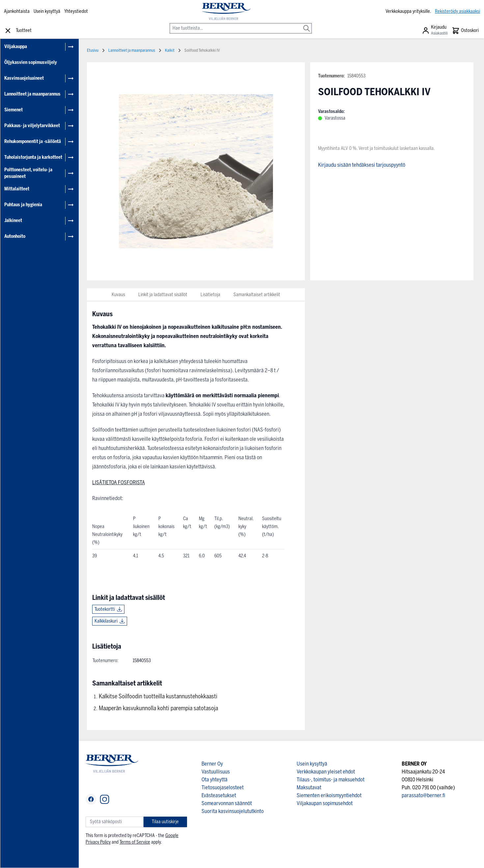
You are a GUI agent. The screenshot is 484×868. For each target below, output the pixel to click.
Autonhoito (15, 236)
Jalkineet (13, 221)
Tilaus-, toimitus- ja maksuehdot (331, 780)
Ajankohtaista (17, 11)
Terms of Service (135, 842)
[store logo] (226, 12)
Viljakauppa (16, 47)
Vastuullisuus (216, 772)
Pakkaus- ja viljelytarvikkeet (32, 126)
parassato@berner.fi (423, 795)
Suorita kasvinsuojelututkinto (233, 811)
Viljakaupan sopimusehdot (325, 803)
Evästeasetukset (219, 795)
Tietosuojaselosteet (223, 787)
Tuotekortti (105, 609)
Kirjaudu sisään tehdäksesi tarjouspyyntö (362, 165)
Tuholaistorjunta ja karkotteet (33, 157)
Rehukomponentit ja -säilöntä (33, 141)
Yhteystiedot (76, 11)
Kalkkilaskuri (106, 621)
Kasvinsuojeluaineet (24, 78)
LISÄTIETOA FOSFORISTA (119, 482)
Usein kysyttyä (47, 11)
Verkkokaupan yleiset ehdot (326, 772)
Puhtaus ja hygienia (23, 205)
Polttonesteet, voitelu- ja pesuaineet (28, 173)
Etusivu (93, 50)
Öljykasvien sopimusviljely (31, 62)
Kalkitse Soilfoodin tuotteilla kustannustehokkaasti (158, 696)
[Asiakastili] (435, 31)
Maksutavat (309, 787)
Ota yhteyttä (215, 780)
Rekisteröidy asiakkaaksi (457, 11)
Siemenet (13, 110)
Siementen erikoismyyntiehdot (329, 795)
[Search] (307, 24)
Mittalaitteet (17, 189)
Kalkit (170, 50)
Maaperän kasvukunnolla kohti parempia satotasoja (158, 708)
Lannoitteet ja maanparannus (32, 94)
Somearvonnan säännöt (227, 803)
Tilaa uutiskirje (165, 822)
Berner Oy (212, 764)
